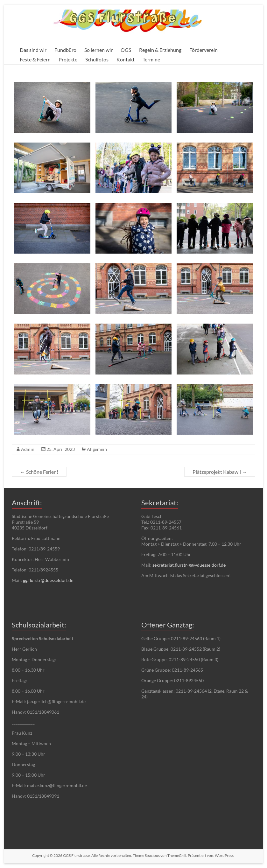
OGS (126, 50)
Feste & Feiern (35, 59)
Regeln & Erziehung (160, 50)
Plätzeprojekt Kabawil (220, 472)
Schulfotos (97, 59)
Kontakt (126, 59)
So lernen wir (98, 50)
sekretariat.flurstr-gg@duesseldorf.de (189, 565)
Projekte (68, 59)
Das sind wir (33, 50)
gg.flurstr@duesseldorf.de (48, 580)
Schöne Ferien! (39, 472)
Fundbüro (65, 50)
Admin (28, 449)
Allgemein (97, 449)
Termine (151, 59)
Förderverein (204, 50)
